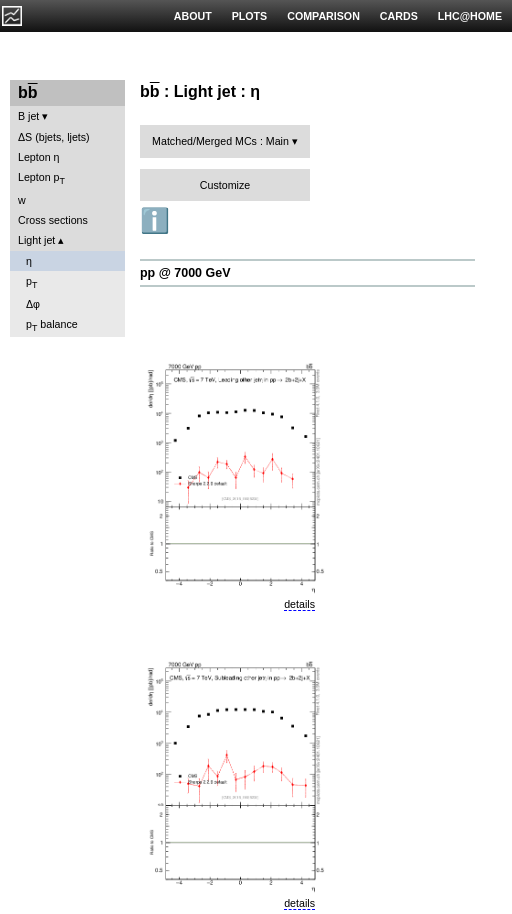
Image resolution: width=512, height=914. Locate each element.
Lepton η (38, 157)
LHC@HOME (470, 16)
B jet (28, 116)
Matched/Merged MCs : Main (220, 141)
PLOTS (250, 16)
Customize (225, 185)
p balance (52, 325)
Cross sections (53, 220)
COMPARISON (323, 16)
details (299, 604)
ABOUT (193, 16)
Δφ (33, 304)
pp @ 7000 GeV (185, 273)
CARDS (399, 16)
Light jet (36, 240)
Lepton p (41, 178)
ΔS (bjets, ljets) (54, 137)
